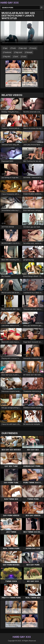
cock (25, 56)
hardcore (8, 52)
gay (6, 48)
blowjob (29, 52)
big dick (8, 56)
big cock (19, 52)
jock (17, 56)
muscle (34, 48)
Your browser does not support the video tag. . (22, 33)
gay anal (23, 48)
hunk (14, 48)
